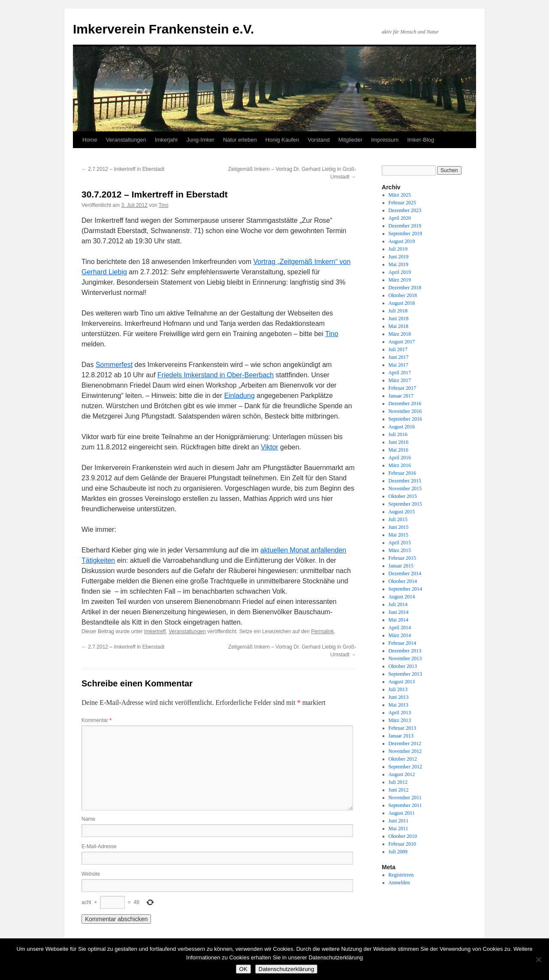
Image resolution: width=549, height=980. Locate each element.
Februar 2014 (402, 643)
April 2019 (400, 272)
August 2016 (402, 427)
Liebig (118, 272)
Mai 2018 (398, 326)
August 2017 (402, 342)
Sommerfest (114, 365)
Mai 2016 (398, 450)
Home (90, 140)
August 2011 (402, 813)
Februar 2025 (402, 203)
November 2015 (405, 488)
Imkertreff (155, 631)
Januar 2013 (401, 736)
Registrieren (401, 875)
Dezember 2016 (405, 404)
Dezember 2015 (405, 481)
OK (243, 969)
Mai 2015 (398, 535)
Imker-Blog (421, 140)
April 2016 (400, 458)
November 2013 (405, 658)
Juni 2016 (399, 442)
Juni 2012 (399, 790)
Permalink (322, 631)
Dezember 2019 (405, 226)
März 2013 (400, 720)
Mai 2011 (398, 828)
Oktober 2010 (403, 836)
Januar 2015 (401, 566)
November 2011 (405, 798)
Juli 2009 (398, 852)
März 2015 (400, 550)
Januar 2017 (401, 396)
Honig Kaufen (282, 140)
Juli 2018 (398, 311)
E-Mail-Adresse (99, 847)
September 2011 (405, 805)
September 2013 (405, 674)
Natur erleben (240, 140)
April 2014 (400, 628)
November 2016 (405, 411)
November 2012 (405, 751)
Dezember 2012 (405, 743)
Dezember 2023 (405, 210)
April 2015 (400, 543)
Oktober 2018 (403, 295)
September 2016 (405, 419)
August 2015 (402, 512)
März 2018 (400, 334)
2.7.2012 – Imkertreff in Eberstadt (123, 169)
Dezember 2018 (405, 288)
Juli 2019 (398, 249)
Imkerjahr (166, 140)
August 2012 (402, 774)
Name (88, 819)
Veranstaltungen (126, 140)
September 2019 (405, 234)
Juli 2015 (398, 519)
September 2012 (405, 767)
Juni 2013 (399, 697)
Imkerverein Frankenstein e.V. (163, 29)
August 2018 (402, 303)
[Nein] (538, 959)
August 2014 (402, 597)
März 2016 (400, 465)
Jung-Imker (201, 140)
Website (91, 874)
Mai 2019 (398, 264)
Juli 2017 (398, 349)
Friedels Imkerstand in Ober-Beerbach (216, 375)
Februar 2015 (402, 558)
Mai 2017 (398, 365)
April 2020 (400, 218)
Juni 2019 (399, 257)
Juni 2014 (399, 612)
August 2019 (402, 241)
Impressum (385, 140)
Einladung (240, 396)
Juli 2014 (398, 604)
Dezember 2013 (405, 651)
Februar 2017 (402, 388)
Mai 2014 (398, 620)
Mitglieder (350, 140)
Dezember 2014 (405, 573)
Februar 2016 (402, 473)
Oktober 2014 (403, 581)
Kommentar (97, 720)
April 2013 (400, 713)
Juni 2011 (399, 821)
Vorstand (318, 140)
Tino (164, 205)
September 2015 (405, 504)
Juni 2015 (399, 527)
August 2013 (402, 682)
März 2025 (400, 195)
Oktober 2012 (403, 759)
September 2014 (405, 589)
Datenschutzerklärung (287, 969)
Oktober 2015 (403, 496)
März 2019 (400, 280)
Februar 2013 (402, 728)
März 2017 (400, 380)
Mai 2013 (398, 705)
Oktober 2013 (403, 666)
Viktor (270, 447)
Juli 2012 (398, 782)
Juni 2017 (399, 357)
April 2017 (400, 373)
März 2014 (400, 635)
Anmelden (399, 883)
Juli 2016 (398, 434)
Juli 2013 (398, 689)
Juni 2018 (399, 319)
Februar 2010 (402, 844)
